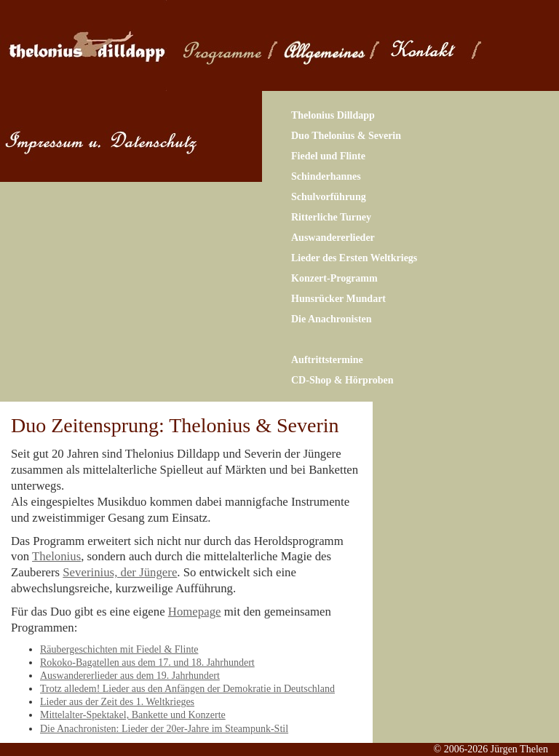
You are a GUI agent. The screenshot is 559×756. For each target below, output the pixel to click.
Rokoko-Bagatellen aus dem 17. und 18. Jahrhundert (147, 663)
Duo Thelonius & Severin (346, 136)
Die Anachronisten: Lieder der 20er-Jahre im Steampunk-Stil (164, 729)
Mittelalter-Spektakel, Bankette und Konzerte (133, 715)
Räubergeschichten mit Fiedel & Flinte (119, 649)
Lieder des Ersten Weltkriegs (354, 258)
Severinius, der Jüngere (120, 572)
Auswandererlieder (333, 238)
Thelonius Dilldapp (333, 115)
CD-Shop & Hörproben (342, 380)
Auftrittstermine (327, 360)
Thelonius (56, 556)
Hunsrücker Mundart (338, 299)
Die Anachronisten (332, 319)
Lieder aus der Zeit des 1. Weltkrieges (117, 702)
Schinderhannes (326, 176)
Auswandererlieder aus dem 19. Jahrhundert (130, 676)
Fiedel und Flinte (328, 156)
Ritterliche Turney (331, 217)
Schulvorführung (329, 197)
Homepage (195, 612)
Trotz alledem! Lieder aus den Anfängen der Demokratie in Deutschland (187, 689)
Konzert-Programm (334, 278)
